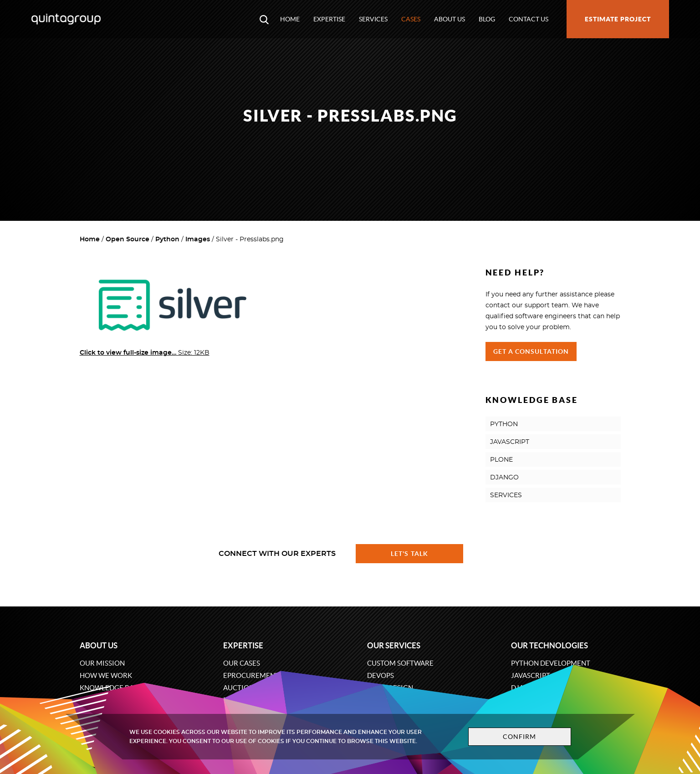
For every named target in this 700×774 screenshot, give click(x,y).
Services (373, 19)
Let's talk (409, 554)
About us (450, 19)
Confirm (520, 737)
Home (290, 19)
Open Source (128, 239)
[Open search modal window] (264, 19)
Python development (551, 663)
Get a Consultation (531, 351)
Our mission (102, 663)
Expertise (329, 19)
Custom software (400, 663)
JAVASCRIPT (510, 442)
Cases (411, 19)
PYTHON (504, 424)
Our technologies (549, 645)
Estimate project (618, 19)
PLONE (501, 460)
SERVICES (506, 495)
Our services (394, 645)
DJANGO (504, 478)
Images (198, 239)
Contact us (529, 19)
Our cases (242, 663)
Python (167, 239)
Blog (487, 19)
